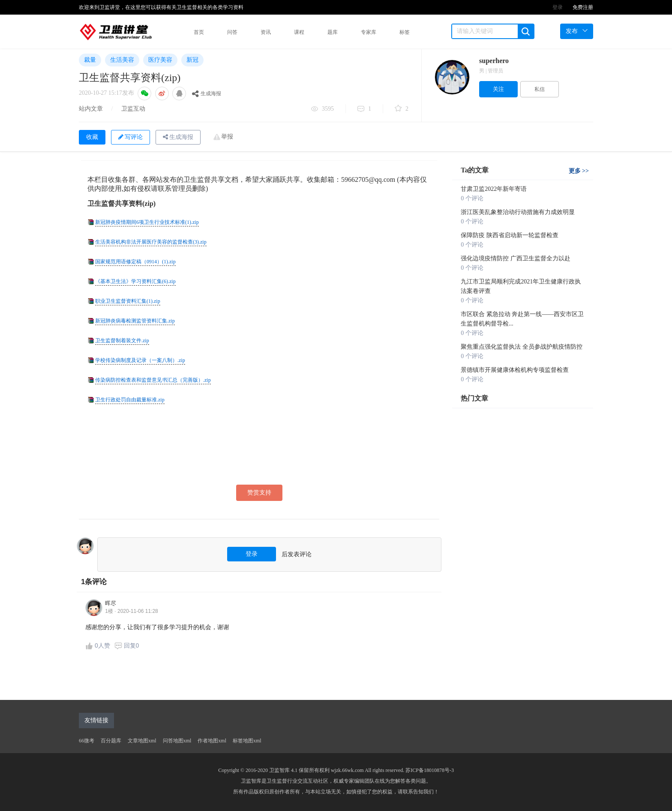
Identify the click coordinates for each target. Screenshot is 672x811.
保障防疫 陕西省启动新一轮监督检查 (510, 235)
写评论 (130, 137)
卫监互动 (133, 109)
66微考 (87, 741)
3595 (322, 109)
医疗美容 (160, 60)
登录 (558, 7)
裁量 (90, 60)
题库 (333, 32)
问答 (232, 32)
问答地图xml (177, 741)
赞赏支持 (259, 493)
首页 (199, 32)
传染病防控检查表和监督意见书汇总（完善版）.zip (153, 380)
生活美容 (122, 60)
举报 (227, 137)
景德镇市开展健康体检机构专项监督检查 (515, 370)
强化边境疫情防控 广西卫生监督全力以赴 (516, 258)
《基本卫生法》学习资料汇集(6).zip (135, 281)
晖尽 (111, 603)
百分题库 (111, 741)
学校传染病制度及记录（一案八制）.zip (140, 360)
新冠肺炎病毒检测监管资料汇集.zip (135, 321)
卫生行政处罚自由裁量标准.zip (130, 400)
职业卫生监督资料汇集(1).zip (128, 301)
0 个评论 (472, 198)
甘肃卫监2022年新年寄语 (494, 189)
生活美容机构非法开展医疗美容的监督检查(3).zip (151, 242)
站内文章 (91, 109)
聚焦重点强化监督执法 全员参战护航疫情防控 (522, 347)
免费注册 (583, 7)
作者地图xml (212, 741)
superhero (494, 61)
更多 (579, 171)
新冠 (192, 60)
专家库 (369, 32)
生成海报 (207, 93)
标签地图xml (247, 741)
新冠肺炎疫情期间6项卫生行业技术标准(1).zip (147, 222)
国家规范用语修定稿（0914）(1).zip (135, 262)
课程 (299, 32)
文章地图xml (142, 741)
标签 (405, 32)
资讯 (266, 32)
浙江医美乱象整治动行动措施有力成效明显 (518, 212)
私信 (540, 89)
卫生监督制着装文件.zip (122, 341)
